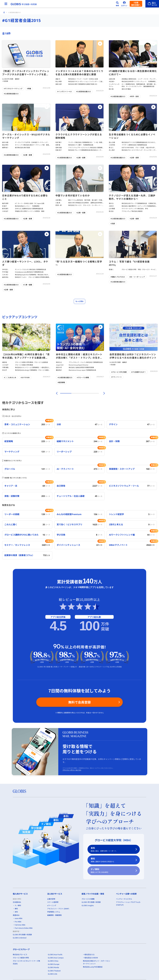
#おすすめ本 (25, 377)
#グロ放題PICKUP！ (139, 372)
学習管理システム (54, 912)
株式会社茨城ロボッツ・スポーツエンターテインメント (97, 962)
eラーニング (52, 905)
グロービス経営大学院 (21, 958)
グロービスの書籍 (88, 899)
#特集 (29, 88)
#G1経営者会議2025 (65, 377)
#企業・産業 (28, 155)
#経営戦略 (61, 382)
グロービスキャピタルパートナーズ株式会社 (26, 962)
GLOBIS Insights (88, 905)
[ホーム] (4, 12)
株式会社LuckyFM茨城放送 (93, 967)
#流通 (113, 223)
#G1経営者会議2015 (11, 93)
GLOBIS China (53, 961)
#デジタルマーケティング (13, 88)
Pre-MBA (18, 922)
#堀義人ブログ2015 (118, 277)
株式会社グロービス (20, 954)
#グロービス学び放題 (119, 372)
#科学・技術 (134, 96)
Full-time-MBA (20, 925)
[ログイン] (124, 4)
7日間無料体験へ (136, 4)
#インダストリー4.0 (64, 91)
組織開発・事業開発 (54, 915)
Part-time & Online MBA (24, 928)
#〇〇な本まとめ (10, 377)
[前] (56, 393)
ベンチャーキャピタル (124, 899)
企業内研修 (51, 899)
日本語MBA (17, 902)
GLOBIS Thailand (54, 971)
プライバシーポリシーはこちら (72, 770)
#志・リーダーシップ (137, 277)
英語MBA (16, 915)
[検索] (117, 4)
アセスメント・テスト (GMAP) (58, 909)
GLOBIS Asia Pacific (55, 954)
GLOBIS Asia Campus (56, 958)
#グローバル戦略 (83, 377)
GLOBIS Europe (54, 964)
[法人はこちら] (152, 4)
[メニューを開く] (6, 4)
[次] (103, 393)
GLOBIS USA (52, 974)
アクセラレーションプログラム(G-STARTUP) (128, 903)
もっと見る (79, 301)
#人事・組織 (28, 284)
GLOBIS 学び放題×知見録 (22, 934)
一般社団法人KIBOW (90, 958)
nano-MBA (18, 918)
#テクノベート (117, 377)
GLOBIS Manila (53, 967)
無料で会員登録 (79, 702)
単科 (112, 860)
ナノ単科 (112, 871)
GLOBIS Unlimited (20, 938)
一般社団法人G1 (89, 954)
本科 (112, 849)
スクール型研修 (53, 902)
